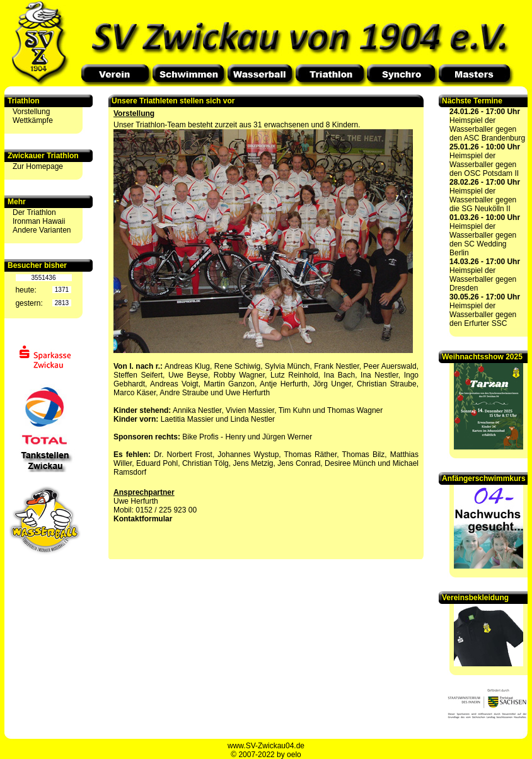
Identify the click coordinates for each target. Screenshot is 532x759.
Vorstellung (31, 112)
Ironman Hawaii (39, 221)
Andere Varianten (42, 230)
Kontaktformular (143, 519)
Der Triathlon (34, 212)
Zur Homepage (38, 166)
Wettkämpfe (33, 120)
